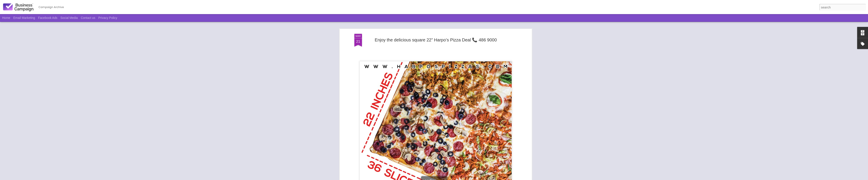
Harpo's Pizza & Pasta (441, 79)
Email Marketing (24, 18)
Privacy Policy (108, 18)
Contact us (88, 18)
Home (6, 18)
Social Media (69, 18)
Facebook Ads (48, 18)
